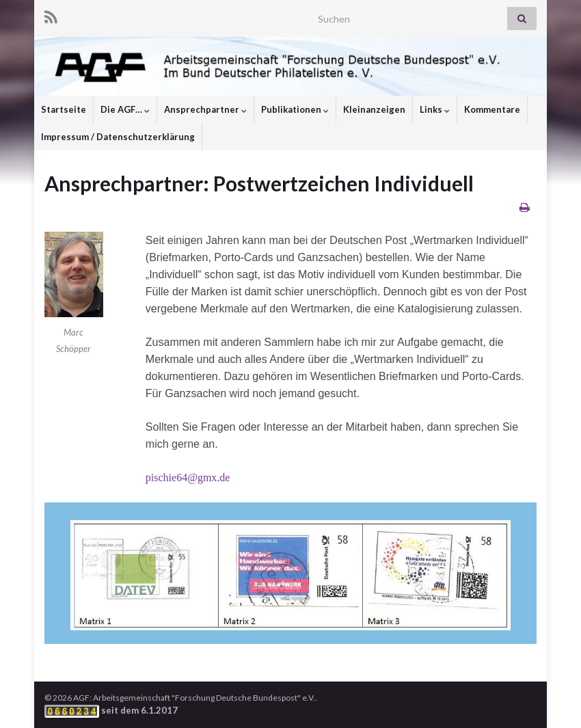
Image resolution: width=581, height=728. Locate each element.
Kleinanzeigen (374, 109)
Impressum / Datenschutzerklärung (118, 137)
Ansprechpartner (205, 109)
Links (435, 109)
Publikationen (295, 109)
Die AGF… (125, 109)
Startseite (64, 109)
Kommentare (492, 109)
